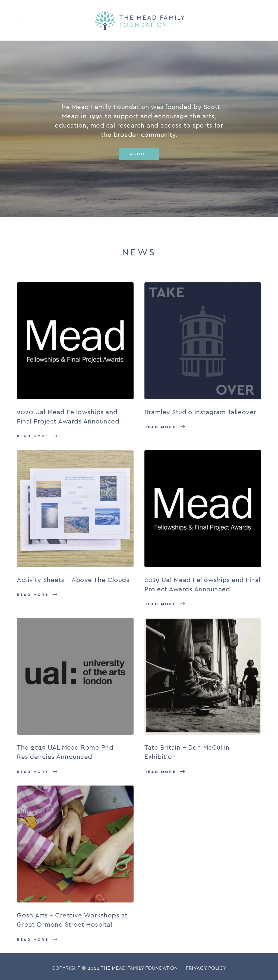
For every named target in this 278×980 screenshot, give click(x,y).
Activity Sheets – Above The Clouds (73, 580)
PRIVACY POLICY (206, 968)
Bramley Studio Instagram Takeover (200, 412)
